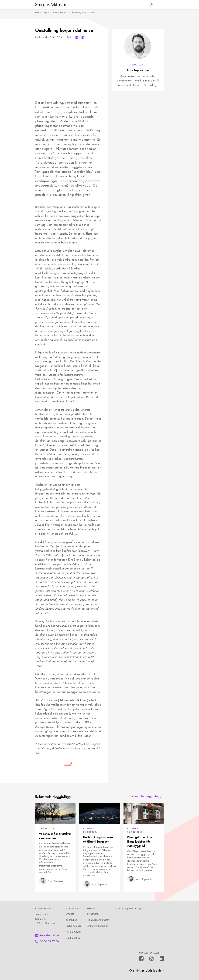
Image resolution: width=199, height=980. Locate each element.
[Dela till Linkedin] (77, 38)
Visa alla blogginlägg (147, 796)
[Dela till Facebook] (83, 38)
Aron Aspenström (60, 12)
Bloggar (46, 12)
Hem (37, 12)
